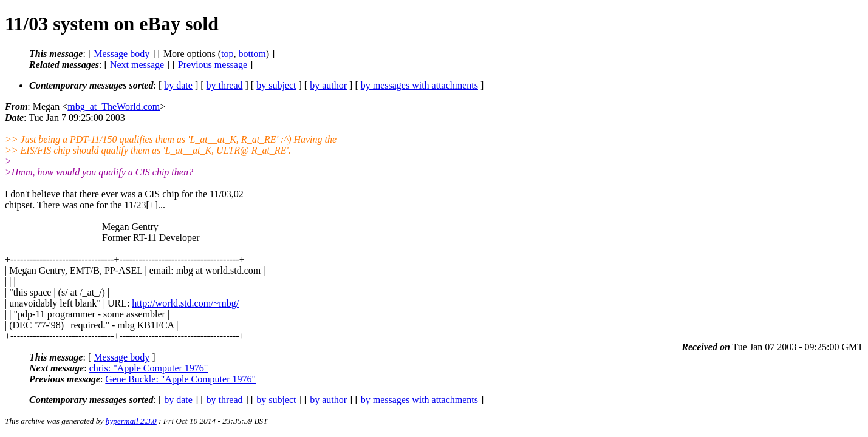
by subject (276, 85)
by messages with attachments (419, 85)
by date (178, 85)
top (227, 54)
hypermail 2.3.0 (131, 421)
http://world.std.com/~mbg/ (185, 303)
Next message (137, 65)
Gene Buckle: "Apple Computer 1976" (180, 379)
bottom (252, 54)
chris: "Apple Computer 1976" (149, 368)
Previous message (213, 65)
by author (328, 85)
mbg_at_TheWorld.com (114, 107)
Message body (121, 54)
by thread (225, 85)
